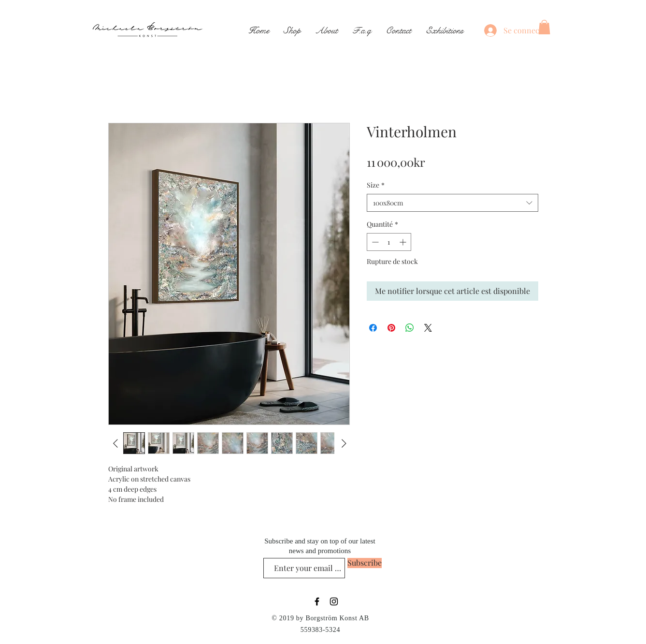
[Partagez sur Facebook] (373, 328)
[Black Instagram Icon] (334, 601)
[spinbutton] (389, 242)
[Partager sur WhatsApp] (410, 328)
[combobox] (452, 203)
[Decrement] (374, 242)
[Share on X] (428, 328)
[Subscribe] (365, 563)
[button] (544, 27)
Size (376, 185)
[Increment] (404, 242)
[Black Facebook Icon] (317, 601)
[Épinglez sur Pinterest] (391, 328)
